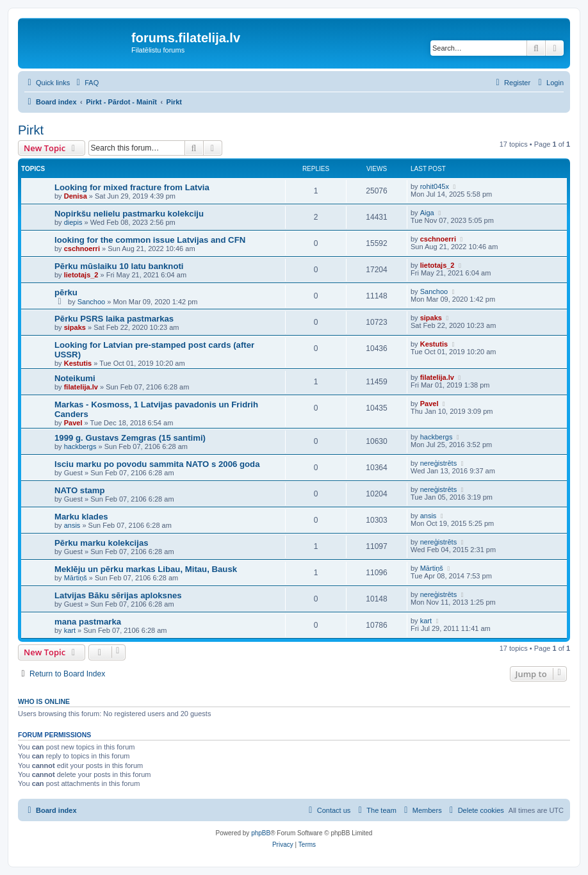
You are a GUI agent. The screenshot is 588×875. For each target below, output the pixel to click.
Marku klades (81, 517)
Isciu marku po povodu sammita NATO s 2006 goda (157, 464)
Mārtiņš (76, 578)
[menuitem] (86, 83)
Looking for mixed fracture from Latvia (132, 187)
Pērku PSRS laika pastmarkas (114, 319)
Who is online (44, 701)
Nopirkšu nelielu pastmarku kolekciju (129, 214)
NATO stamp (80, 490)
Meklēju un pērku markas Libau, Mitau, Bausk (146, 569)
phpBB (261, 833)
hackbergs (80, 446)
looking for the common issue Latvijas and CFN (150, 240)
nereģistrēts (438, 463)
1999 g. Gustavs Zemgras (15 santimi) (130, 438)
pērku (66, 292)
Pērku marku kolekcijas (102, 543)
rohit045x (435, 186)
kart (70, 630)
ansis (72, 525)
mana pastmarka (88, 622)
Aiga (427, 213)
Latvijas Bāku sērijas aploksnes (118, 595)
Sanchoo (91, 302)
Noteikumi (75, 378)
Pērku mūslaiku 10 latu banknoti (119, 266)
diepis (73, 222)
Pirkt (31, 130)
